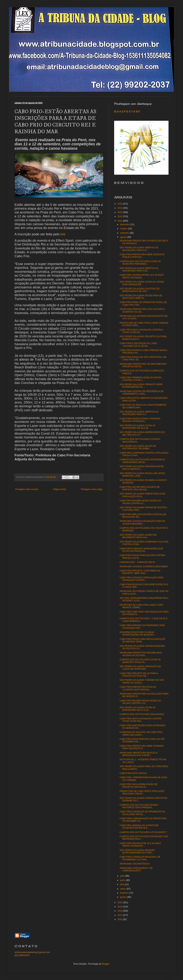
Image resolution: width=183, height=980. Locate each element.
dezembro (125, 224)
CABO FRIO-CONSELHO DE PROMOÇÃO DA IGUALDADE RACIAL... (142, 813)
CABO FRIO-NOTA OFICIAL (133, 773)
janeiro (124, 897)
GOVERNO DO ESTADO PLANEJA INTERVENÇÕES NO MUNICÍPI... (138, 634)
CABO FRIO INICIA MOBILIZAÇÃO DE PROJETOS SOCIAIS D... (139, 786)
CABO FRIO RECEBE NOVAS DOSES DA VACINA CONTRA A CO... (140, 702)
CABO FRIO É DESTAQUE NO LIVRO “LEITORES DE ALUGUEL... (138, 345)
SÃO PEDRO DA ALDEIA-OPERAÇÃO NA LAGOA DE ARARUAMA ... (140, 668)
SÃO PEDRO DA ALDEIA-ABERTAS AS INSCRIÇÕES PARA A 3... (139, 413)
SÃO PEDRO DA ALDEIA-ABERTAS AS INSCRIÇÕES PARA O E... (139, 249)
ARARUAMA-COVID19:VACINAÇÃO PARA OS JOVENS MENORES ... (142, 522)
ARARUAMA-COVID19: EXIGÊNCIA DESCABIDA (144, 567)
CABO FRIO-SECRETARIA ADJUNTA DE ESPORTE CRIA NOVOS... (140, 488)
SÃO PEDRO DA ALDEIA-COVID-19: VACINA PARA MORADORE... (142, 283)
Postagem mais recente (27, 489)
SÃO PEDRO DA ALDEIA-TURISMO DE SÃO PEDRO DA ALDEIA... (142, 681)
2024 (120, 208)
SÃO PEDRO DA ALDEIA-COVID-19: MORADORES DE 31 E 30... (138, 709)
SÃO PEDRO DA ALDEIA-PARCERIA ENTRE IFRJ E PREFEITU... (142, 468)
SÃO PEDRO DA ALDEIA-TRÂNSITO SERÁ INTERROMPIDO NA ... (141, 386)
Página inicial (60, 489)
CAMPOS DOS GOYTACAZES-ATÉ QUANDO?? (143, 832)
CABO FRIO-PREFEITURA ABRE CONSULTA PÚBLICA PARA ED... (142, 256)
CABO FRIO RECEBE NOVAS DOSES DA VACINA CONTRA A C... (140, 502)
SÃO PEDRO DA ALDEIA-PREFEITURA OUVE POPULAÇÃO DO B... (143, 495)
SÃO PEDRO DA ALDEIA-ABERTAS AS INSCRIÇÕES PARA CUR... (139, 270)
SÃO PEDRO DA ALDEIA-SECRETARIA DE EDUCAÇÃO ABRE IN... (141, 297)
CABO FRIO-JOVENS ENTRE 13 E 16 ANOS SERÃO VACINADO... (142, 276)
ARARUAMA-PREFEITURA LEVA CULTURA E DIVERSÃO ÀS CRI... (142, 310)
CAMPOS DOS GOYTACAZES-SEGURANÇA (142, 714)
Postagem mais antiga (92, 489)
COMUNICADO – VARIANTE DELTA (137, 562)
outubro (124, 229)
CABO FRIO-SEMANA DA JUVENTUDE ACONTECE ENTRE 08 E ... (139, 827)
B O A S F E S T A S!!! (127, 112)
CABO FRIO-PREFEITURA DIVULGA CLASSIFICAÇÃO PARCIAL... (138, 688)
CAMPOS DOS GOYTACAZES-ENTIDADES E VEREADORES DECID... (142, 461)
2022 (120, 216)
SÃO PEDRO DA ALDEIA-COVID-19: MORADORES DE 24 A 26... (138, 427)
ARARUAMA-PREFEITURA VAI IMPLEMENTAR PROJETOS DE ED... (143, 365)
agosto (124, 237)
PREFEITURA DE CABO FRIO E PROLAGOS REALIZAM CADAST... (142, 792)
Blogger (106, 964)
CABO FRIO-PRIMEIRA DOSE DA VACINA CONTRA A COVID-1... (141, 379)
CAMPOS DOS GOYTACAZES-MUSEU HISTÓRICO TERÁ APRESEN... (139, 806)
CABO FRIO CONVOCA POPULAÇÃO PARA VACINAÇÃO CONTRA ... (142, 579)
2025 (120, 204)
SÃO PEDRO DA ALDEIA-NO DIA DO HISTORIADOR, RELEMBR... (138, 447)
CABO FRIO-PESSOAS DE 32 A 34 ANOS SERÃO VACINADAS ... (140, 845)
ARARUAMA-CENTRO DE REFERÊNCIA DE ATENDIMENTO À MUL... (142, 393)
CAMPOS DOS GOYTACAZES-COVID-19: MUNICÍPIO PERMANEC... (140, 263)
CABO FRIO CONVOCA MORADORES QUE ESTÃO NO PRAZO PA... (141, 550)
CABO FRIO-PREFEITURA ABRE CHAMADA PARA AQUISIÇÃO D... (142, 747)
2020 (120, 903)
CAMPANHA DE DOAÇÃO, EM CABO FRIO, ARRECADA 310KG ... (141, 733)
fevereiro (125, 893)
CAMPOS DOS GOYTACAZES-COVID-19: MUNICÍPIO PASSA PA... (140, 661)
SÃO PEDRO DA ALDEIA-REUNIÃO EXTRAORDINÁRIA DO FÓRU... (137, 851)
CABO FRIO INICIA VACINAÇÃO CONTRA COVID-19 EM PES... (140, 720)
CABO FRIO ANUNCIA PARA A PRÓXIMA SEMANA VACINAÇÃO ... (140, 420)
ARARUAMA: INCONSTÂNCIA (135, 864)
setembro (125, 233)
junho (123, 880)
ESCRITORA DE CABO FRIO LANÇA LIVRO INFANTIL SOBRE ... (141, 606)
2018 (120, 911)
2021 (120, 221)
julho (123, 876)
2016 (120, 919)
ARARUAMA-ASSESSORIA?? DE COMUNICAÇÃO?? (136, 869)
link (63, 234)
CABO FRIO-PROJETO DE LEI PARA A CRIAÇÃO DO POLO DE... (139, 675)
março (123, 889)
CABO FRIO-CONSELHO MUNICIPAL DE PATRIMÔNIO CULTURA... (140, 858)
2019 (120, 907)
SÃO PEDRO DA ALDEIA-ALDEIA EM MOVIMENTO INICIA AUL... (138, 536)
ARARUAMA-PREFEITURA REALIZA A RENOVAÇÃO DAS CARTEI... (139, 754)
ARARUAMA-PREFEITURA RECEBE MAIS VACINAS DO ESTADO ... (141, 654)
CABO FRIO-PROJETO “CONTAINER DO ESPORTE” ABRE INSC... (140, 572)
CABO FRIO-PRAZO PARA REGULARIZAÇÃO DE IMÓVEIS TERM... (142, 640)
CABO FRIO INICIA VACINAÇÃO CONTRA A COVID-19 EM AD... (141, 331)
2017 (120, 915)
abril (122, 884)
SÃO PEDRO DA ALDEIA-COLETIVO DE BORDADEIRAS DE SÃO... (140, 290)
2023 (120, 212)
